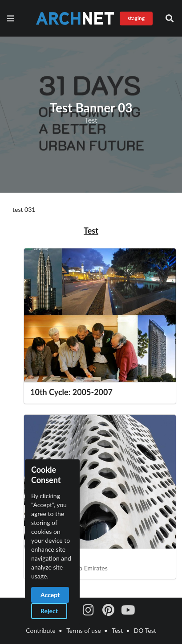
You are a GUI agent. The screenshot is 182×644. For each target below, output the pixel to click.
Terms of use (83, 630)
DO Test (145, 630)
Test (117, 630)
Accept (50, 595)
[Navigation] (12, 18)
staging (136, 18)
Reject (49, 611)
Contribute (40, 630)
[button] (170, 18)
